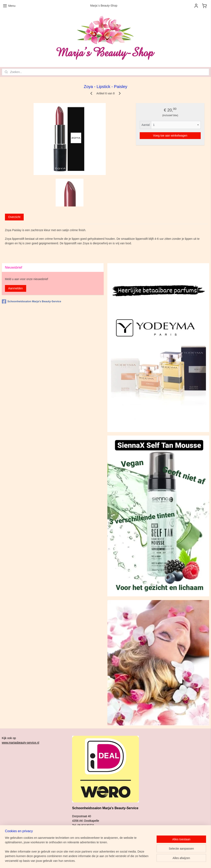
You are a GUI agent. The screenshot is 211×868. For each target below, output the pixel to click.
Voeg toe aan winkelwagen (170, 136)
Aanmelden (16, 288)
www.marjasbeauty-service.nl (21, 743)
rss (130, 860)
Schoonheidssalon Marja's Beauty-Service (32, 301)
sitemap (122, 860)
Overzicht (14, 217)
